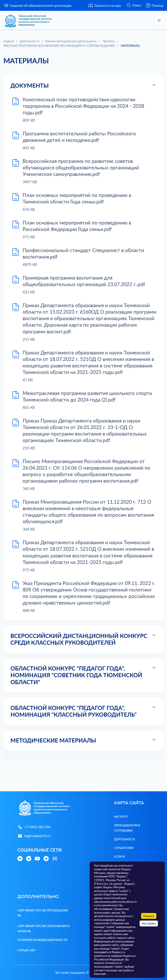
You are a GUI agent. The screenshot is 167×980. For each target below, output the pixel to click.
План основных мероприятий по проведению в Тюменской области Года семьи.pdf (80, 200)
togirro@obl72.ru (34, 836)
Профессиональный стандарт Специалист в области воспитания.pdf (86, 257)
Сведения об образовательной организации (37, 5)
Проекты (109, 41)
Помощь (154, 5)
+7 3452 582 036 (34, 827)
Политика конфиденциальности (42, 940)
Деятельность (30, 41)
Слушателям (124, 848)
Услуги (119, 857)
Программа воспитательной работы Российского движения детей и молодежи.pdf (82, 138)
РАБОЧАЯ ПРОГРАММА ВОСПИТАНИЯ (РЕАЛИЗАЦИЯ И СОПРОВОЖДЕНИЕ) (59, 46)
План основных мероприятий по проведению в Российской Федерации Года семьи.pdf (80, 228)
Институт (121, 817)
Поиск (133, 5)
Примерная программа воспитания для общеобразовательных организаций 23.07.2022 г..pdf (88, 285)
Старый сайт (27, 950)
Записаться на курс (105, 5)
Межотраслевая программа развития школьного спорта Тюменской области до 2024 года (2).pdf (82, 409)
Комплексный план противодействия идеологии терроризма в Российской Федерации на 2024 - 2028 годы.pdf (87, 106)
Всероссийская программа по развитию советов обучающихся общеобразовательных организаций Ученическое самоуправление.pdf (84, 169)
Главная (9, 41)
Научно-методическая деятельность (71, 41)
